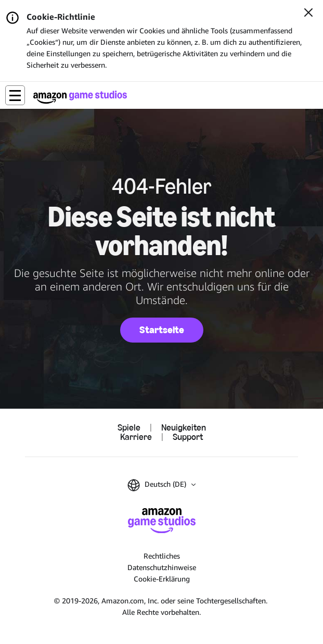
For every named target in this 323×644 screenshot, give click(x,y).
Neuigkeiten (184, 428)
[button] (15, 95)
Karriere (136, 437)
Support (188, 437)
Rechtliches (162, 556)
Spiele (129, 428)
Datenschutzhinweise (162, 567)
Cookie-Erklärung (162, 579)
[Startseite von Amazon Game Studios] (80, 97)
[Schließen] (308, 14)
